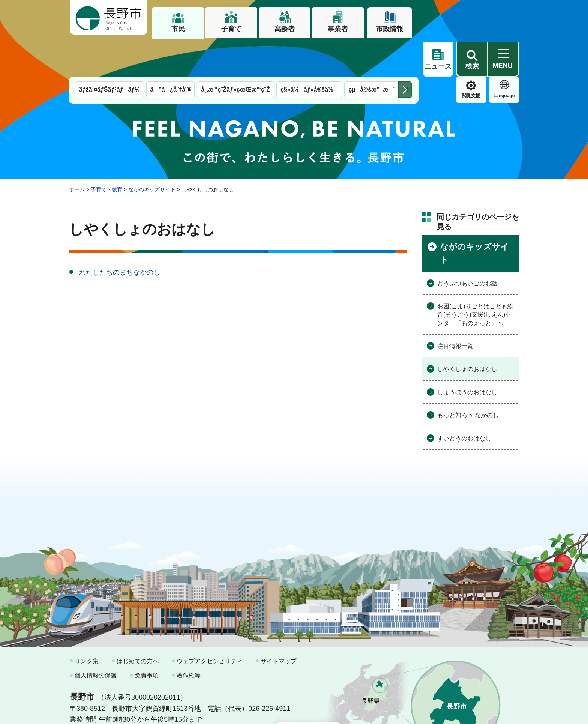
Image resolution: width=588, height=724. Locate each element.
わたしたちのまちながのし (120, 234)
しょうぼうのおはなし (467, 354)
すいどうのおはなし (464, 400)
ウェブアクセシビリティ (210, 623)
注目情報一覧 (455, 308)
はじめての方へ (138, 623)
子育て (231, 29)
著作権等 (189, 637)
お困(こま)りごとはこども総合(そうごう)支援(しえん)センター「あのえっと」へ (475, 276)
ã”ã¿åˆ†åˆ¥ (171, 52)
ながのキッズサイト (152, 151)
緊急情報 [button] (504, 56)
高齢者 (285, 29)
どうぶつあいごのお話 (467, 245)
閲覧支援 (438, 58)
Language (471, 58)
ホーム (77, 151)
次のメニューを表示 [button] (405, 52)
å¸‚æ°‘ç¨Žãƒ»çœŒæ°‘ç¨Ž (235, 52)
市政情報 (390, 29)
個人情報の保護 (96, 637)
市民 (178, 29)
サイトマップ (279, 623)
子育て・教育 (106, 151)
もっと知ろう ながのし (468, 377)
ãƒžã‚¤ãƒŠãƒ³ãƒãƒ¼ (109, 52)
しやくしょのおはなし (467, 331)
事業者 (338, 29)
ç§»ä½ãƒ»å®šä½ (309, 52)
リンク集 (87, 623)
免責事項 (147, 637)
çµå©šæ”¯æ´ (372, 52)
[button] (472, 18)
